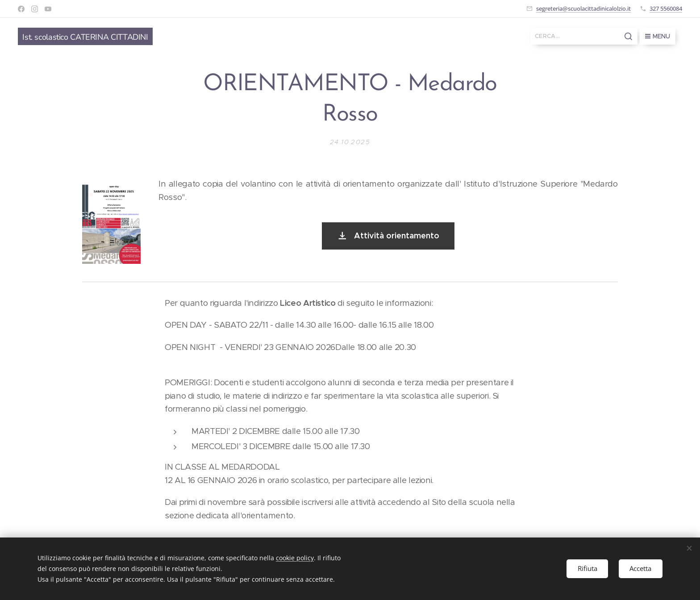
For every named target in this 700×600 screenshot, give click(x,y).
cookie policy (295, 558)
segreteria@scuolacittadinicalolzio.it (583, 8)
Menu (658, 36)
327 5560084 (666, 8)
